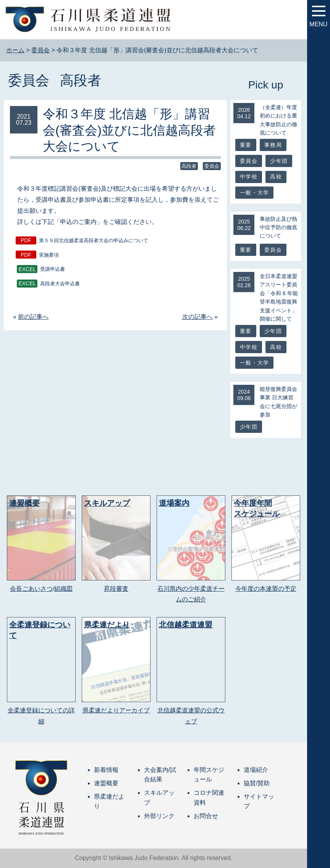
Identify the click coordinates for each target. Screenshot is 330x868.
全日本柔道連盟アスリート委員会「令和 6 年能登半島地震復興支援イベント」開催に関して (279, 297)
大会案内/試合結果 (160, 775)
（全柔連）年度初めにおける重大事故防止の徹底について (278, 120)
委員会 (29, 80)
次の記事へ (197, 317)
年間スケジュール (209, 775)
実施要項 (49, 255)
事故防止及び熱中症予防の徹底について (278, 227)
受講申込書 (53, 269)
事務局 (273, 145)
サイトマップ (259, 801)
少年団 (279, 161)
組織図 (63, 589)
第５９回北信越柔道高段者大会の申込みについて (94, 240)
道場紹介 (256, 770)
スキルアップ (159, 798)
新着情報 (106, 770)
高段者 (81, 80)
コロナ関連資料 (209, 798)
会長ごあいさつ (31, 589)
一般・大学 (254, 193)
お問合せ (206, 816)
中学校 (249, 177)
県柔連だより (109, 801)
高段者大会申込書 (60, 284)
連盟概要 (106, 783)
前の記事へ (33, 317)
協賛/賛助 (257, 783)
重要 (246, 145)
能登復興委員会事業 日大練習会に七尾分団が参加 (278, 402)
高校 (276, 177)
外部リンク (159, 816)
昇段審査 (116, 589)
